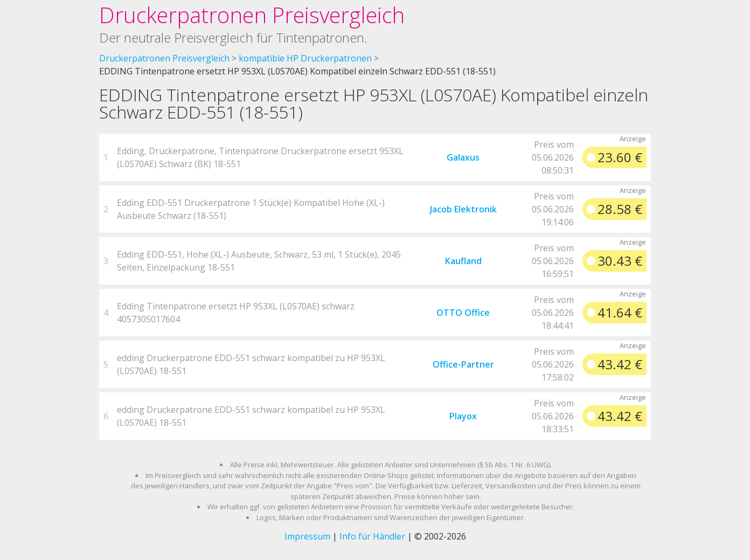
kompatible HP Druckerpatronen (305, 58)
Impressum (307, 536)
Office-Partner (463, 364)
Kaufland (463, 261)
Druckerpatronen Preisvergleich (252, 15)
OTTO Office (463, 313)
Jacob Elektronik (463, 209)
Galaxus (463, 157)
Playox (463, 416)
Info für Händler (372, 536)
